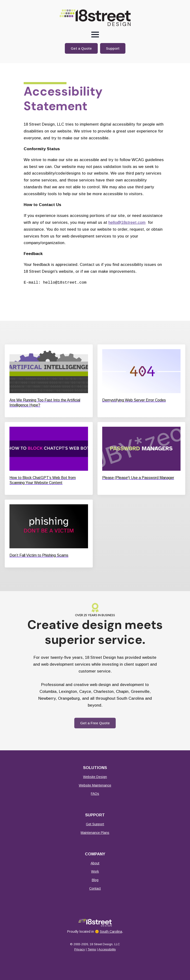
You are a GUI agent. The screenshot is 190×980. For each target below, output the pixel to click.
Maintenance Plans (95, 833)
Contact (95, 888)
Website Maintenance (95, 785)
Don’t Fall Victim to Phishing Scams (39, 555)
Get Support (95, 824)
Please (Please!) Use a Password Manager (138, 478)
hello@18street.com (127, 222)
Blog (95, 880)
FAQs (95, 794)
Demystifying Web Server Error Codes (134, 400)
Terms (92, 949)
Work (95, 871)
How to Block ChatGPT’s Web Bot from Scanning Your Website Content (43, 480)
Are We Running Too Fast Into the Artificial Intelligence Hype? (45, 403)
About (95, 863)
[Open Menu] (95, 35)
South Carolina (111, 932)
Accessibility (107, 949)
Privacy (80, 949)
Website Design (95, 777)
